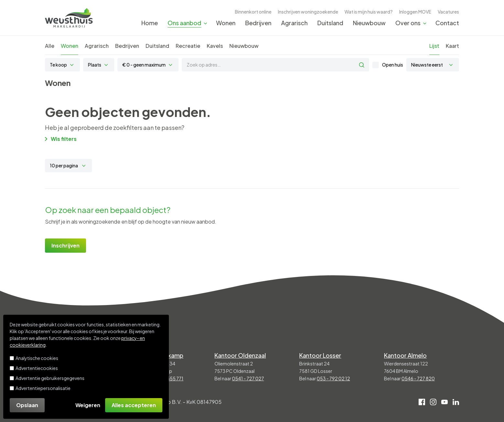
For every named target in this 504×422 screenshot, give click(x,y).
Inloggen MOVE (415, 12)
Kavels (215, 46)
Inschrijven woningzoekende (308, 12)
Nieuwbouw (369, 23)
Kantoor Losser (320, 355)
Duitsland (330, 23)
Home (150, 23)
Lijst (434, 46)
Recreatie (188, 46)
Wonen (226, 23)
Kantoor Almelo (405, 355)
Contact (447, 23)
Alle (50, 46)
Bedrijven (258, 23)
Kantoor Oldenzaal (240, 355)
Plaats (95, 65)
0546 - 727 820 (418, 378)
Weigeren (88, 405)
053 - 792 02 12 (333, 378)
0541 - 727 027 (248, 378)
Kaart (452, 46)
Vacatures (448, 12)
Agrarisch (294, 23)
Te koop (58, 65)
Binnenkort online (253, 12)
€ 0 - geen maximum (144, 65)
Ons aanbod (184, 23)
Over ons (408, 23)
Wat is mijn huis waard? (369, 12)
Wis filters (61, 139)
